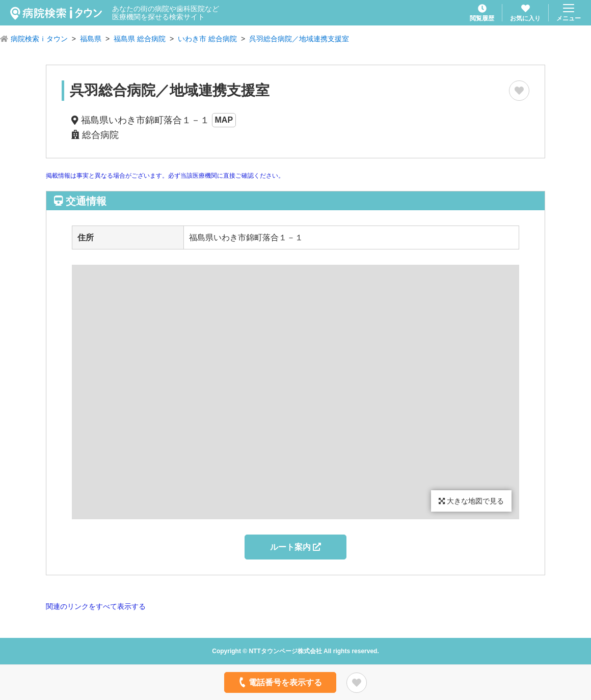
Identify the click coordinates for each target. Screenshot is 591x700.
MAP (224, 120)
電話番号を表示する (279, 682)
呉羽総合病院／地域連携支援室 (299, 39)
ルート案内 (295, 547)
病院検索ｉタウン (39, 39)
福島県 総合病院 (140, 39)
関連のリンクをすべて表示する (96, 606)
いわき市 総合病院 (207, 39)
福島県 (91, 39)
